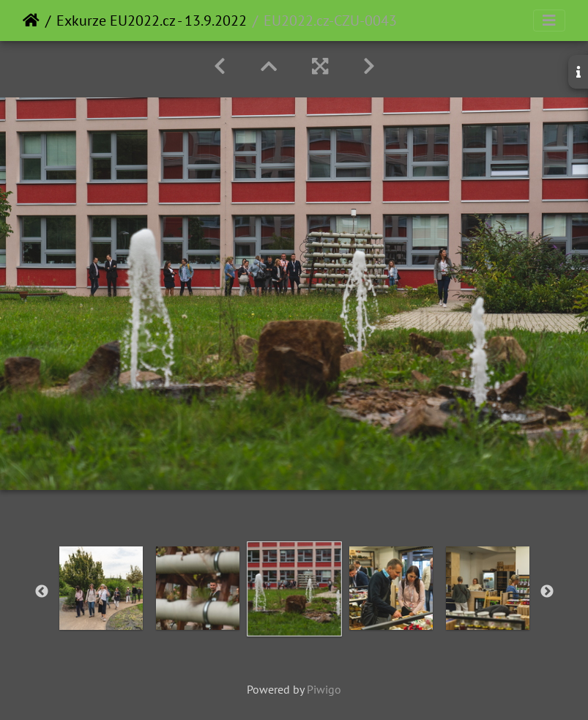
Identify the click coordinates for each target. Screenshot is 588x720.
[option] (101, 588)
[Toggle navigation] (549, 21)
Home (31, 21)
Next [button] (547, 592)
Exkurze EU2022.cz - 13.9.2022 (152, 21)
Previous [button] (42, 592)
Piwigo (324, 689)
